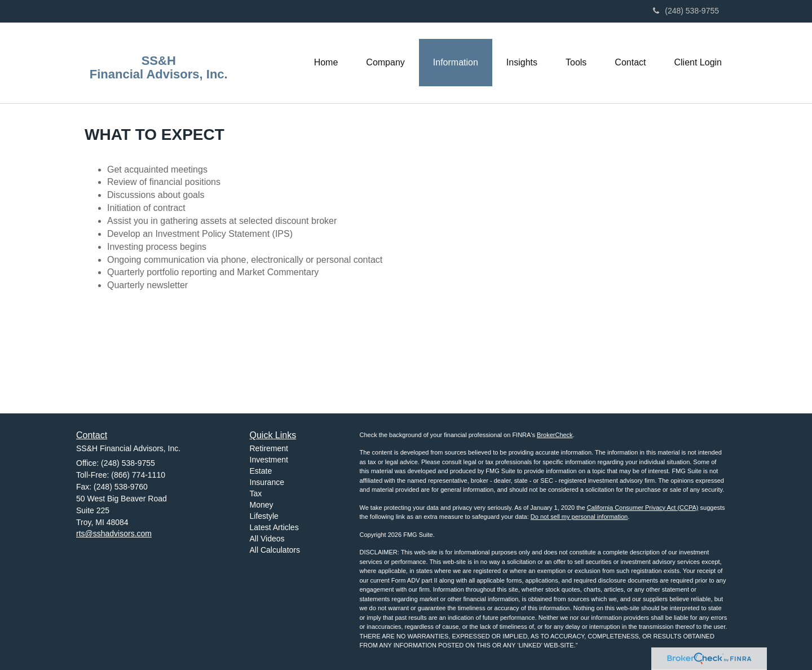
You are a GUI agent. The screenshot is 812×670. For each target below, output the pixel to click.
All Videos (267, 539)
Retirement (269, 448)
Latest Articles (274, 527)
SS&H (159, 61)
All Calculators (275, 550)
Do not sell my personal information (579, 517)
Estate (261, 471)
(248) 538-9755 (686, 11)
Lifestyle (264, 516)
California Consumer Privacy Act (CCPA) (643, 508)
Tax (256, 493)
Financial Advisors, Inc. (159, 74)
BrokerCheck (555, 435)
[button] (385, 63)
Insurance (267, 482)
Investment (269, 460)
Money (262, 505)
